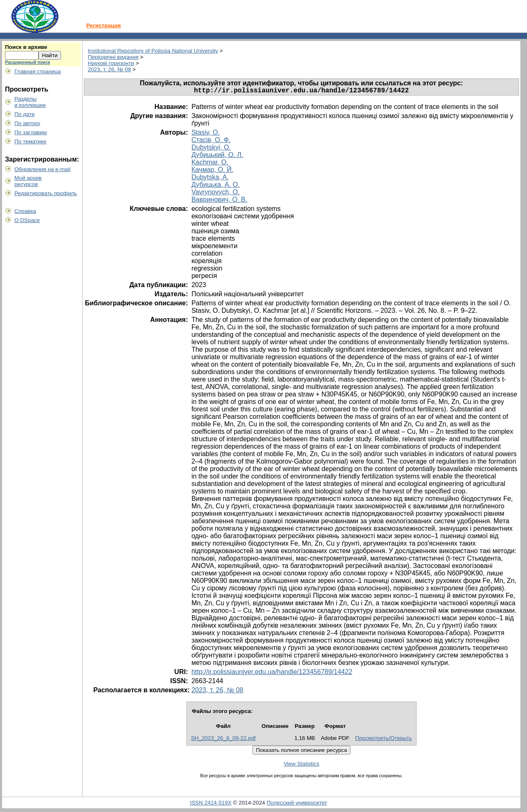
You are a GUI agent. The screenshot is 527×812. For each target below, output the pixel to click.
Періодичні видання (113, 57)
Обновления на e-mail (42, 169)
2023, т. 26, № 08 (109, 69)
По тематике (30, 141)
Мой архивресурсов (28, 181)
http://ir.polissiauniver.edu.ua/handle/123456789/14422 (272, 673)
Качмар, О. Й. (212, 171)
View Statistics (301, 765)
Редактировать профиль (46, 193)
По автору (27, 123)
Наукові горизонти (111, 63)
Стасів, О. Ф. (211, 141)
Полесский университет (297, 804)
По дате (25, 114)
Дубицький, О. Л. (217, 156)
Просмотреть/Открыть (384, 740)
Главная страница (38, 71)
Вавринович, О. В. (220, 201)
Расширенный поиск (28, 62)
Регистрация (103, 25)
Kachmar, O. (210, 164)
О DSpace (27, 220)
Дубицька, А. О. (216, 186)
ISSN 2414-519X (211, 804)
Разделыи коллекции (30, 102)
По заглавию (31, 132)
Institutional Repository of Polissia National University (153, 51)
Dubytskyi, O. (211, 149)
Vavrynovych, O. (216, 194)
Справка (25, 211)
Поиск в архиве (26, 47)
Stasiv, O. (206, 134)
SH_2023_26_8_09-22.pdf (223, 740)
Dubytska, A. (210, 179)
